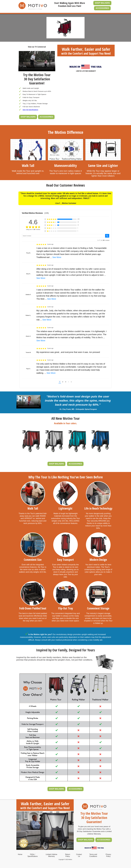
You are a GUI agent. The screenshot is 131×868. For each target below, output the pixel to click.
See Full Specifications (30, 110)
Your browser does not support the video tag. (37, 61)
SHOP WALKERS (102, 3)
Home (20, 854)
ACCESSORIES (102, 8)
